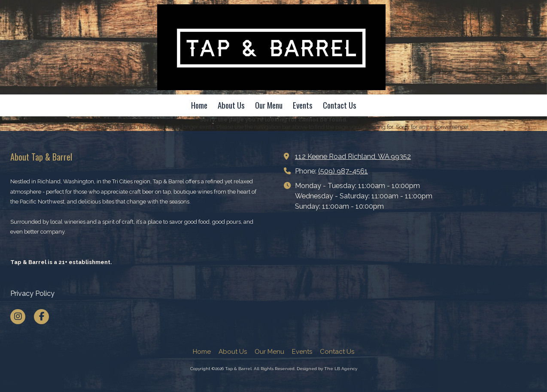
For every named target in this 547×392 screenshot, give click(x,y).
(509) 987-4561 (343, 171)
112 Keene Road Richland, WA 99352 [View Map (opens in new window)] (353, 156)
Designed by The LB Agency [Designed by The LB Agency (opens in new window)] (327, 369)
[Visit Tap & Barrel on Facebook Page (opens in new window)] (41, 317)
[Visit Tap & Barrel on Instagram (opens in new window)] (18, 317)
